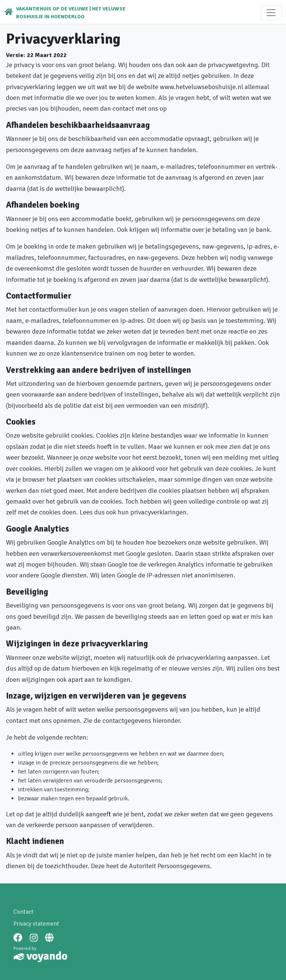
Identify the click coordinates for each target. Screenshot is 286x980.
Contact (23, 912)
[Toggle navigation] (271, 13)
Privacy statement (36, 924)
